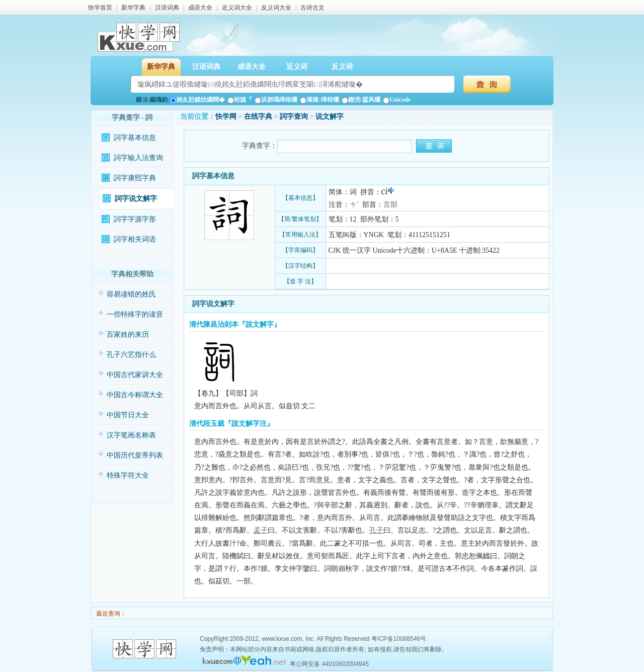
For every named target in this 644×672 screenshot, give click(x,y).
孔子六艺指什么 (131, 355)
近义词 (297, 67)
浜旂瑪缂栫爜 (276, 100)
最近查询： (110, 614)
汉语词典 (167, 8)
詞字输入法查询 (138, 158)
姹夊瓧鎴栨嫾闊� (197, 100)
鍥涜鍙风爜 (361, 100)
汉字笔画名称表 (131, 435)
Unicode (397, 100)
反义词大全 (276, 8)
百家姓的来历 (128, 334)
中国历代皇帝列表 (135, 455)
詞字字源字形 (135, 219)
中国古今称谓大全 (135, 395)
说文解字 (330, 117)
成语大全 (200, 8)
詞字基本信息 (135, 138)
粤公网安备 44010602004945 (329, 664)
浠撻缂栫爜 (319, 100)
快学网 (226, 117)
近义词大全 (237, 8)
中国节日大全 (128, 415)
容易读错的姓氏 (131, 294)
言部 (390, 205)
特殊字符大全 (128, 475)
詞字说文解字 (136, 199)
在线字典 (258, 117)
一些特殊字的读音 (135, 314)
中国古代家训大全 (135, 375)
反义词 (342, 67)
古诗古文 (312, 8)
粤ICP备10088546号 (399, 639)
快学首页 (100, 8)
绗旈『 (240, 100)
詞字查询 (294, 117)
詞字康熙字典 (135, 178)
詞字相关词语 (135, 239)
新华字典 (133, 8)
